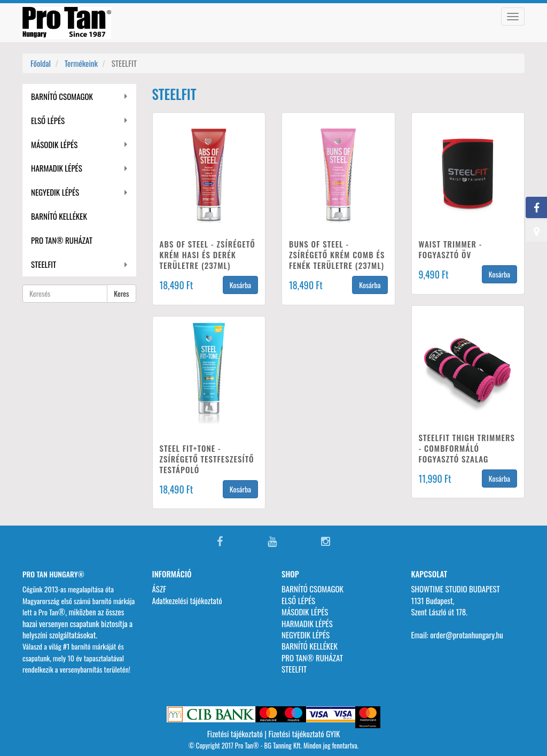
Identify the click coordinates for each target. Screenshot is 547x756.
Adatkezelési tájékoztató (187, 600)
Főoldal (41, 63)
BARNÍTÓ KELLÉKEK (59, 216)
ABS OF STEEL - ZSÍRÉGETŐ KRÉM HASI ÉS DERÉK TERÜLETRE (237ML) (208, 254)
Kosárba (240, 285)
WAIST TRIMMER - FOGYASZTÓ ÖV (451, 249)
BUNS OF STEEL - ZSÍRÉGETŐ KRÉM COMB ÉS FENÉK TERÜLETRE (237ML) (337, 254)
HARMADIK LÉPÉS (57, 168)
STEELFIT (44, 264)
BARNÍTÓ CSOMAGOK (62, 96)
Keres (121, 293)
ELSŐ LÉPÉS (48, 120)
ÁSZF (159, 589)
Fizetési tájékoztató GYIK (304, 734)
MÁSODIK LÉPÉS (54, 144)
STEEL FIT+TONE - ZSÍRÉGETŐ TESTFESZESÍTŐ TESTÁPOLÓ (207, 459)
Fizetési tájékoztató (235, 734)
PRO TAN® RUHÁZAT (62, 240)
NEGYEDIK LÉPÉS (55, 192)
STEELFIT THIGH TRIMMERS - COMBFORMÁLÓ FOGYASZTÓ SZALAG (467, 448)
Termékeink (81, 63)
